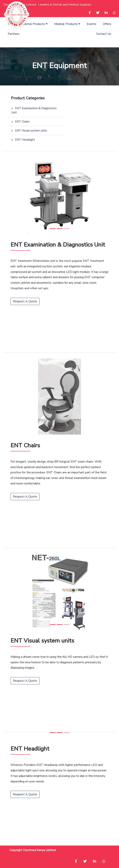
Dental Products (35, 24)
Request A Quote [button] (25, 301)
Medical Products (67, 24)
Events (91, 24)
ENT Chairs (21, 122)
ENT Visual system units (29, 131)
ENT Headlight (23, 140)
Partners (14, 34)
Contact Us (104, 34)
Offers (107, 24)
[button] (90, 13)
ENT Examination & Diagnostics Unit (34, 110)
